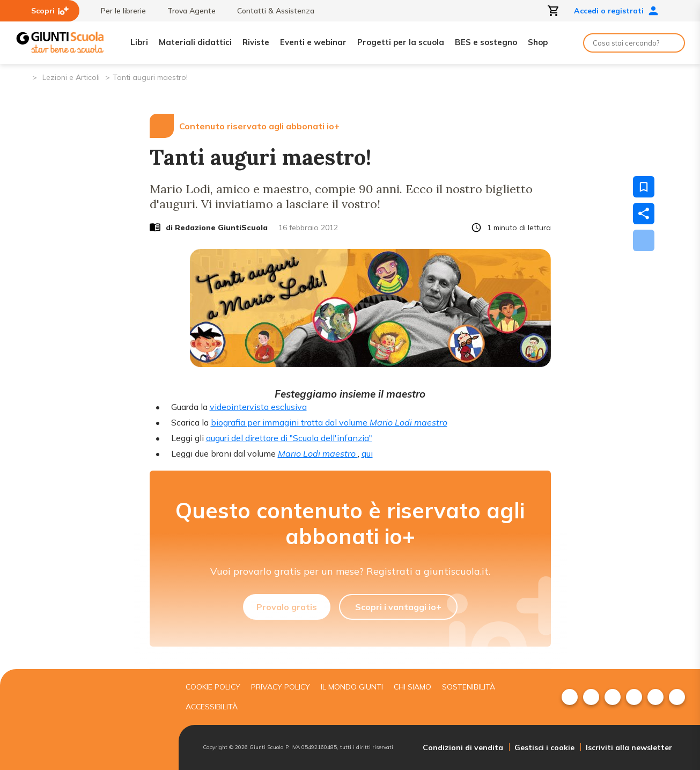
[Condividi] (644, 214)
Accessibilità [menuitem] (212, 707)
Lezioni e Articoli (71, 77)
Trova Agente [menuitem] (186, 11)
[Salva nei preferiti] (644, 187)
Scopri (50, 11)
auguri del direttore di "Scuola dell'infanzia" (289, 438)
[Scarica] (644, 240)
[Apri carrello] (554, 11)
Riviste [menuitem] (256, 42)
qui (367, 453)
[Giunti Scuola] (60, 43)
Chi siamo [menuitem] (412, 687)
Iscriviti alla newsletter (629, 747)
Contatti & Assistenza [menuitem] (270, 11)
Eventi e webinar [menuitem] (313, 42)
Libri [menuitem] (139, 42)
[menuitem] (570, 697)
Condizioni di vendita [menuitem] (463, 747)
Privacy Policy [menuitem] (281, 687)
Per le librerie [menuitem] (118, 11)
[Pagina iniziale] (23, 76)
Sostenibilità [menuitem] (469, 687)
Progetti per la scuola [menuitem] (401, 42)
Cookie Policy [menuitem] (213, 687)
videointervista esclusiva (258, 407)
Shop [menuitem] (538, 42)
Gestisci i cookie (544, 747)
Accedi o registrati (616, 11)
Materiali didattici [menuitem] (195, 42)
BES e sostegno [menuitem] (486, 42)
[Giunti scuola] (90, 720)
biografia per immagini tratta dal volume (329, 422)
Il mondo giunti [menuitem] (352, 687)
